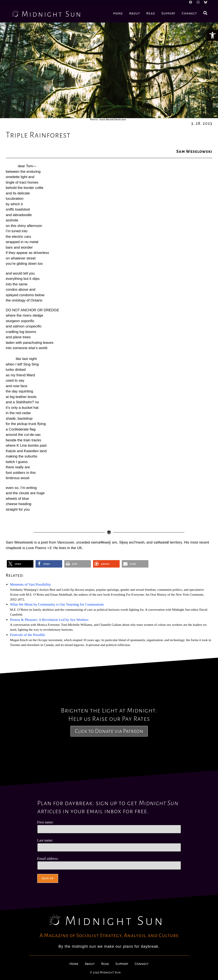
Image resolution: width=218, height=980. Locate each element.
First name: (45, 822)
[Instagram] (199, 3)
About (90, 964)
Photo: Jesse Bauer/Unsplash (108, 119)
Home (74, 964)
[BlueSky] (205, 3)
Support (122, 964)
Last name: (45, 840)
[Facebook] (193, 3)
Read (105, 964)
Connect (142, 964)
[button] (212, 35)
